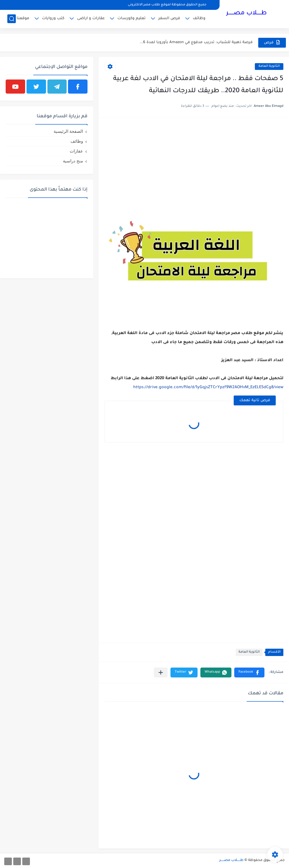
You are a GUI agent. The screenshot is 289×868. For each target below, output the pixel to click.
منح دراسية (73, 161)
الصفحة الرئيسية (68, 131)
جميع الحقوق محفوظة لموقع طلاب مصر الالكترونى (167, 5)
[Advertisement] (194, 163)
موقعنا (23, 18)
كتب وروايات (53, 18)
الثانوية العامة (269, 66)
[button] (249, 672)
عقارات (76, 151)
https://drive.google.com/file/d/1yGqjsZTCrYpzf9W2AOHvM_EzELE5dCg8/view (208, 388)
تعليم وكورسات (132, 18)
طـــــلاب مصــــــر (246, 14)
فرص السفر (169, 18)
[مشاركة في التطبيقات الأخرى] (161, 672)
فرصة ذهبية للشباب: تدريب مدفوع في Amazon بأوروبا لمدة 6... (196, 42)
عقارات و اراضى (91, 18)
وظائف (199, 18)
